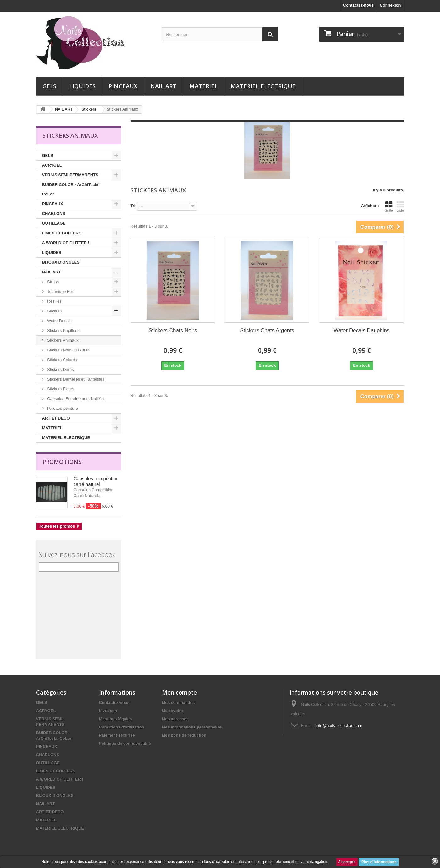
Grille (389, 206)
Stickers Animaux (62, 340)
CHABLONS (54, 214)
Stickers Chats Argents (267, 330)
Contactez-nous (359, 5)
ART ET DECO (56, 418)
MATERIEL (203, 86)
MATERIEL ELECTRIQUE (263, 86)
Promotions (62, 462)
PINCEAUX (123, 86)
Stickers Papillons (63, 330)
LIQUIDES (82, 86)
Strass (53, 282)
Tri (133, 206)
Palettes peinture (62, 408)
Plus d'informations (379, 862)
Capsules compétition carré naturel (96, 481)
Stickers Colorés (62, 360)
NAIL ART (163, 86)
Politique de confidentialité (125, 743)
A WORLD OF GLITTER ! (66, 243)
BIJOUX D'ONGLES (61, 262)
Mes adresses (175, 719)
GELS (49, 86)
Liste (400, 206)
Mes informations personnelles (192, 727)
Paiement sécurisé (117, 735)
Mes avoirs (173, 711)
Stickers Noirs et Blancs (68, 350)
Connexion (390, 5)
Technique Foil (60, 291)
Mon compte (179, 692)
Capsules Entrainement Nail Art (75, 399)
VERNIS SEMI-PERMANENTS (70, 175)
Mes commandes (178, 703)
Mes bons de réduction (184, 735)
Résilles (54, 301)
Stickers (54, 311)
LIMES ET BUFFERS (62, 233)
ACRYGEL (52, 165)
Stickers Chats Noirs (173, 330)
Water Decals (59, 321)
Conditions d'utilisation (122, 727)
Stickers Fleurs (60, 389)
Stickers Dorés (60, 369)
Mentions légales (116, 719)
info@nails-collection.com (339, 725)
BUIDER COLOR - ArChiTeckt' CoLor (71, 189)
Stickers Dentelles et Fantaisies (75, 379)
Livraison (108, 711)
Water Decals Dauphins (361, 330)
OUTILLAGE (54, 223)
